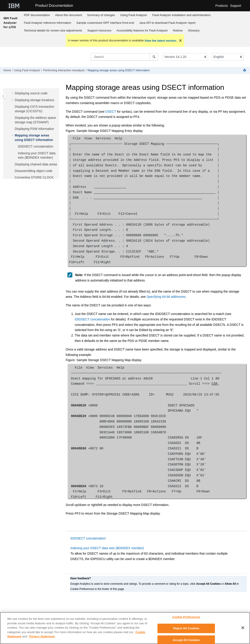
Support (236, 6)
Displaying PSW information (34, 129)
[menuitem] (37, 15)
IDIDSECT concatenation (92, 319)
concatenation (36, 146)
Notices (178, 30)
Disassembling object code (34, 171)
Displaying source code (31, 93)
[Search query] (124, 57)
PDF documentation (37, 15)
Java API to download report (168, 23)
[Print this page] (245, 70)
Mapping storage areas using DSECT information (119, 70)
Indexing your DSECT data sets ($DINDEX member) (107, 548)
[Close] (243, 632)
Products (222, 6)
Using (134, 15)
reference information (48, 23)
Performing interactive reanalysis (64, 70)
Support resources (99, 30)
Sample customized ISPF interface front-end (105, 23)
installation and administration (181, 15)
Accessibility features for (142, 30)
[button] (13, 93)
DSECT (111, 112)
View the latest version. (161, 41)
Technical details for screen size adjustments (53, 30)
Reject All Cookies (186, 632)
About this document (69, 15)
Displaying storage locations (34, 100)
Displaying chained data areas (36, 164)
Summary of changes (101, 15)
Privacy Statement (42, 640)
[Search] (154, 57)
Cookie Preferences (186, 621)
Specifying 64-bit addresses (166, 297)
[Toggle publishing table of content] (4, 96)
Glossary (194, 30)
